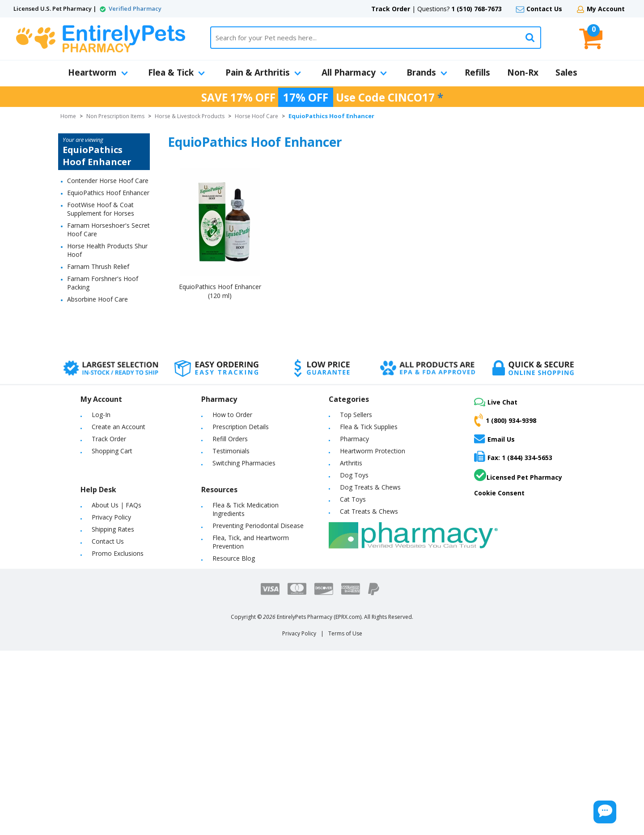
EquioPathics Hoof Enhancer (108, 193)
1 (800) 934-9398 (505, 420)
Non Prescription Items (115, 116)
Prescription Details (241, 427)
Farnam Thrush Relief (98, 266)
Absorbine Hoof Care (97, 299)
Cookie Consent (499, 493)
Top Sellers (356, 415)
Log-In (101, 415)
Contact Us (544, 9)
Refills (477, 72)
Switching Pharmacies (244, 463)
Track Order (391, 9)
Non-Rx (523, 72)
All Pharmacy (354, 72)
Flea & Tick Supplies (369, 427)
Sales (566, 72)
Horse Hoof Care (256, 116)
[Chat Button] (580, 807)
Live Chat (496, 402)
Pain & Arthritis (263, 72)
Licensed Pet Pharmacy (518, 475)
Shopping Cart (112, 451)
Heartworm (98, 72)
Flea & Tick (176, 72)
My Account (606, 9)
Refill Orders (230, 439)
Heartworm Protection (373, 451)
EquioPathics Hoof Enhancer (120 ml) (220, 291)
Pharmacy (354, 439)
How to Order (232, 415)
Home (68, 116)
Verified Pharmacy (135, 9)
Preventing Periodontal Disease (258, 526)
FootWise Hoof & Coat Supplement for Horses (101, 209)
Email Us (494, 439)
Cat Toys (353, 499)
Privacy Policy (111, 517)
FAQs (133, 505)
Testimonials (231, 451)
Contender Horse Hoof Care (108, 181)
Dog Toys (354, 475)
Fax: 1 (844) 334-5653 (513, 456)
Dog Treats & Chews (370, 487)
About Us (105, 505)
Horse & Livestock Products (190, 116)
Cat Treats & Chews (369, 511)
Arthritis (351, 463)
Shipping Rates (113, 529)
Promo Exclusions (118, 553)
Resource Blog (234, 558)
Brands (427, 72)
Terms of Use (345, 633)
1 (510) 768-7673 (477, 9)
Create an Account (119, 427)
